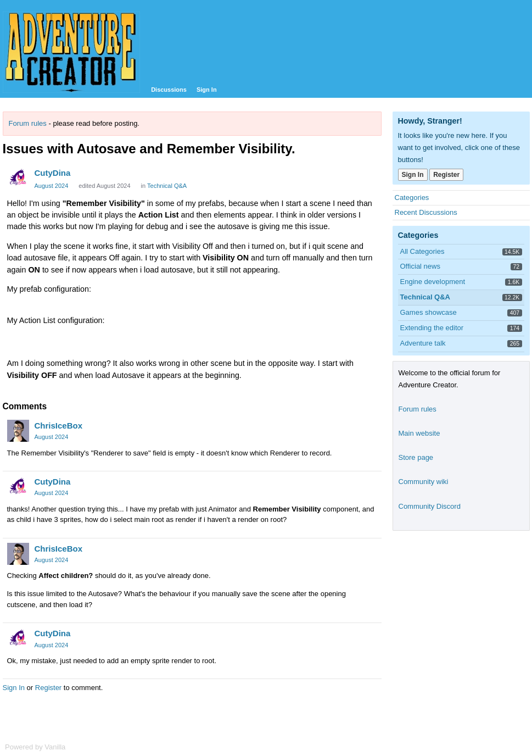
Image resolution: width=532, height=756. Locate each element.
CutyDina (53, 173)
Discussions (169, 90)
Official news (420, 266)
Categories (412, 198)
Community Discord (430, 506)
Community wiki (424, 482)
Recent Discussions (426, 212)
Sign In (207, 90)
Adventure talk (423, 343)
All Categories (422, 251)
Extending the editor (432, 328)
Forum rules (28, 123)
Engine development (433, 282)
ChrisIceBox (59, 426)
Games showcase (429, 312)
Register (48, 688)
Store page (416, 457)
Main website (419, 433)
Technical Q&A (167, 186)
